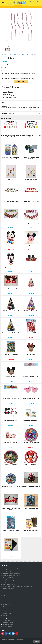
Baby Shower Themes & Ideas (9, 581)
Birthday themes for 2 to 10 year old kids (11, 574)
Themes (7, 54)
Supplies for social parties (8, 588)
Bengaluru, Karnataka (7, 626)
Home (3, 54)
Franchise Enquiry (6, 612)
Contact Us (5, 610)
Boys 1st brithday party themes (9, 570)
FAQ (3, 603)
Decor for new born (7, 583)
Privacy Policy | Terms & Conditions (9, 641)
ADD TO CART (21, 81)
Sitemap (4, 608)
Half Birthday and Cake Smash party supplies (12, 568)
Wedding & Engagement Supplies (10, 585)
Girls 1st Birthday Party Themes (9, 572)
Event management (7, 614)
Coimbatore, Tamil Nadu (8, 624)
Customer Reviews (7, 604)
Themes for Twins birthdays (8, 577)
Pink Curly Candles (34, 54)
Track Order (5, 615)
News (4, 601)
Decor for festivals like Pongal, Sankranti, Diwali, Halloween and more (17, 586)
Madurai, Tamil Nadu (7, 628)
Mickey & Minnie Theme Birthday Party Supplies (19, 54)
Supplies (4, 599)
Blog (3, 606)
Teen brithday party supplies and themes (11, 575)
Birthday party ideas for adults (9, 579)
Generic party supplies (7, 590)
